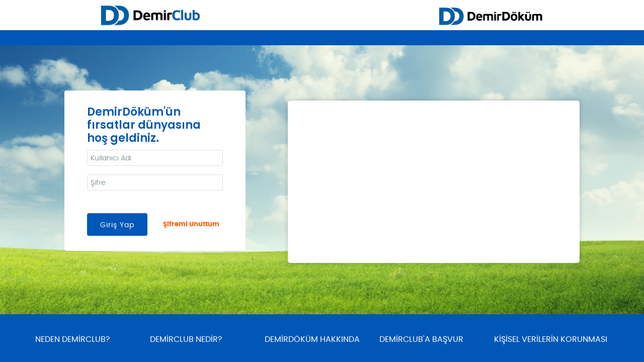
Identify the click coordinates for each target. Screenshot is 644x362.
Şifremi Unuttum (191, 224)
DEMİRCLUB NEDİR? (186, 339)
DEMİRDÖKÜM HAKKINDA (312, 339)
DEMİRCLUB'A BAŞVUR (421, 339)
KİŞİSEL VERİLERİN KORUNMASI (551, 339)
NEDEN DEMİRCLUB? (72, 339)
